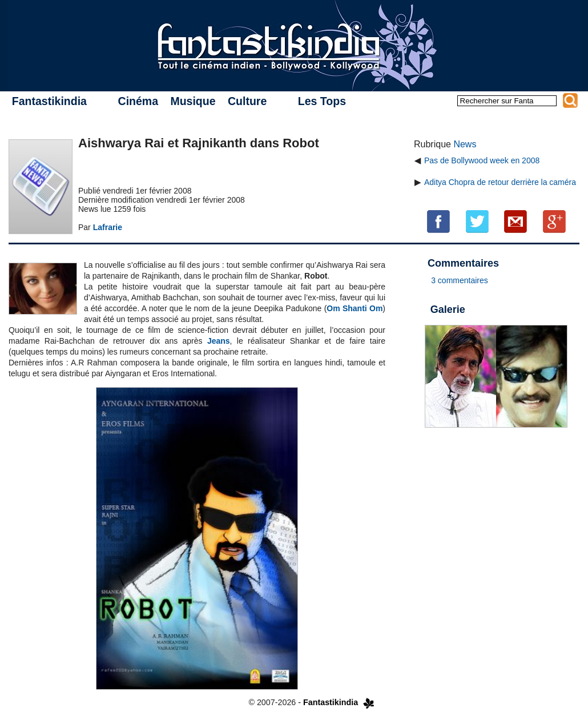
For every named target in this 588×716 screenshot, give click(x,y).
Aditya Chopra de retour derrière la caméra (500, 182)
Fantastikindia (49, 101)
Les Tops (322, 101)
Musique (193, 101)
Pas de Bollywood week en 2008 (482, 160)
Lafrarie (108, 227)
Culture (247, 101)
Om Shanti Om (355, 308)
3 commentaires (460, 280)
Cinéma (138, 101)
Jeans (219, 341)
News (465, 144)
